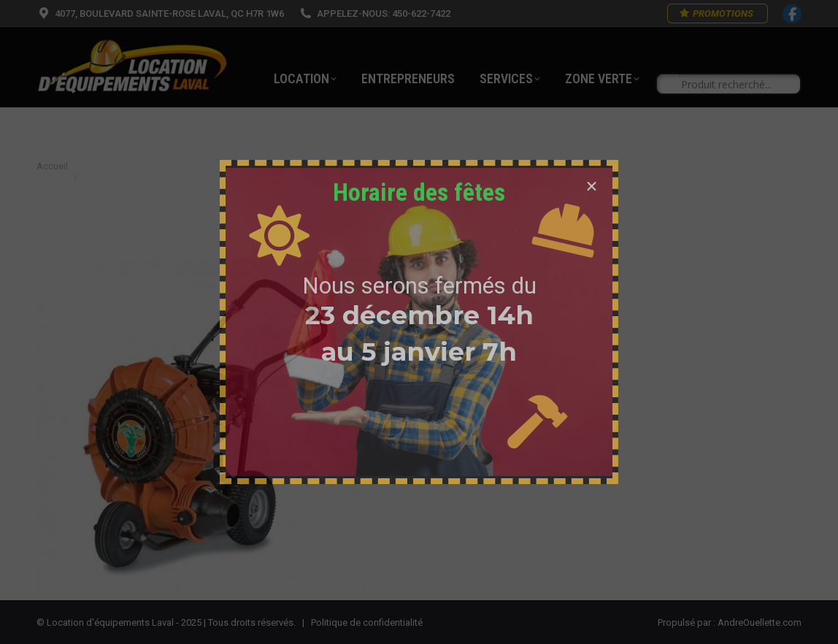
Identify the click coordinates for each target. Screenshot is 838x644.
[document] (419, 322)
